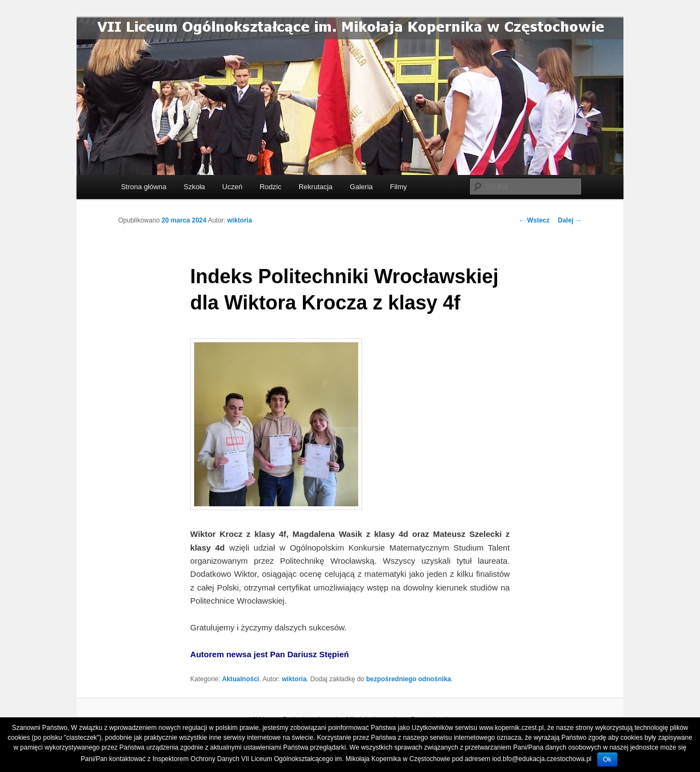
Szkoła (194, 187)
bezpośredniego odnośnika (408, 679)
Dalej (570, 220)
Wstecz (534, 220)
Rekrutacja (316, 187)
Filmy (398, 187)
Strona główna (144, 187)
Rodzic (271, 187)
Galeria (361, 187)
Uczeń (232, 187)
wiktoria (240, 220)
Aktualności (241, 679)
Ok (607, 759)
